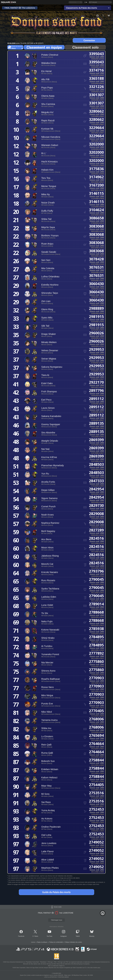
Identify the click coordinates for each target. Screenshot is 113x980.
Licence (33, 942)
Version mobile (58, 907)
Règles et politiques (42, 942)
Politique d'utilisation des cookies (73, 942)
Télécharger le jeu (56, 920)
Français (94, 2)
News (36, 936)
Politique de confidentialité (56, 942)
